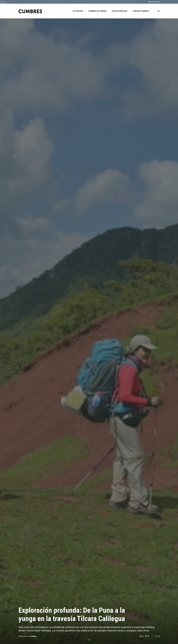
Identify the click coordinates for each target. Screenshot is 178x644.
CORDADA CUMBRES (141, 11)
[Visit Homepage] (30, 11)
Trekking (33, 636)
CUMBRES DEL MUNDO (97, 11)
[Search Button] (159, 11)
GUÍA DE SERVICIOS (120, 11)
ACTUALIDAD (78, 11)
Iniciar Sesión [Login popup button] (154, 2)
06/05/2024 (23, 636)
